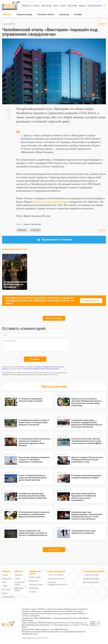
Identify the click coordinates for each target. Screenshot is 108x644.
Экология (46, 6)
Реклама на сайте (91, 582)
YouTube (33, 592)
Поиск (17, 579)
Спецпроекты (94, 6)
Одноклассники (36, 584)
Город (36, 6)
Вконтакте (34, 581)
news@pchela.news (56, 579)
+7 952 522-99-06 (55, 575)
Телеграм (33, 588)
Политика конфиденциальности (57, 583)
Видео (82, 6)
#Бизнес (22, 230)
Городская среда (24, 14)
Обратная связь (19, 589)
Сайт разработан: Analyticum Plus (35, 638)
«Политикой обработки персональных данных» (41, 369)
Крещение (64, 14)
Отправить (35, 359)
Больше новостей (54, 318)
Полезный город (19, 583)
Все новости (54, 550)
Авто (56, 6)
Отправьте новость (91, 301)
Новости (26, 6)
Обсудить (102, 24)
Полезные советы (46, 14)
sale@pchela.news (91, 579)
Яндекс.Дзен (35, 577)
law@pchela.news (30, 634)
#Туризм (35, 230)
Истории (73, 6)
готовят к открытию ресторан (51, 202)
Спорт (63, 6)
